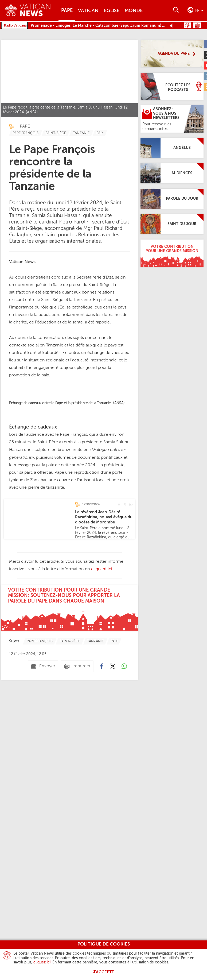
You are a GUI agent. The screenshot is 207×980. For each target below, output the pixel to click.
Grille (197, 25)
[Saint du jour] (172, 224)
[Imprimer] (77, 666)
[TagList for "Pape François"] (26, 133)
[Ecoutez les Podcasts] (172, 86)
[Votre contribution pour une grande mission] (172, 253)
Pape (67, 11)
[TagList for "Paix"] (100, 133)
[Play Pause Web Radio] (173, 26)
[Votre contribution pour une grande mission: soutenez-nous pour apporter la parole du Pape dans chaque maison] (69, 608)
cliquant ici (101, 569)
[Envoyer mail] (43, 666)
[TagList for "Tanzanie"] (81, 133)
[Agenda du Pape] (172, 54)
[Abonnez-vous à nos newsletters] (172, 119)
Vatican (88, 11)
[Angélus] (172, 148)
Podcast (187, 25)
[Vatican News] (31, 11)
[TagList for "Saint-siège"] (56, 133)
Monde (134, 11)
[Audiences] (172, 173)
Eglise (112, 11)
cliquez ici (42, 962)
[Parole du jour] (172, 199)
